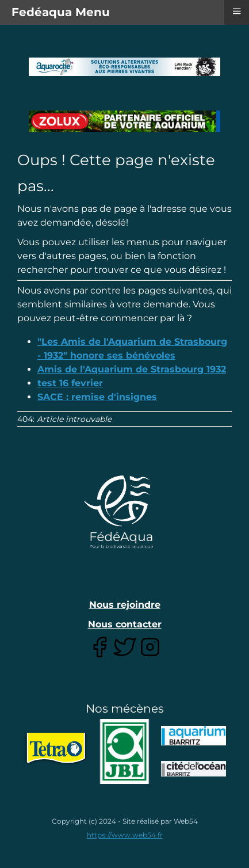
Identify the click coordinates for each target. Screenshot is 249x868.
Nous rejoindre (125, 605)
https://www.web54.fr (125, 835)
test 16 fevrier (70, 383)
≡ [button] (236, 11)
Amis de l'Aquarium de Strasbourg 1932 (132, 369)
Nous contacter (125, 624)
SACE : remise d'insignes (97, 397)
